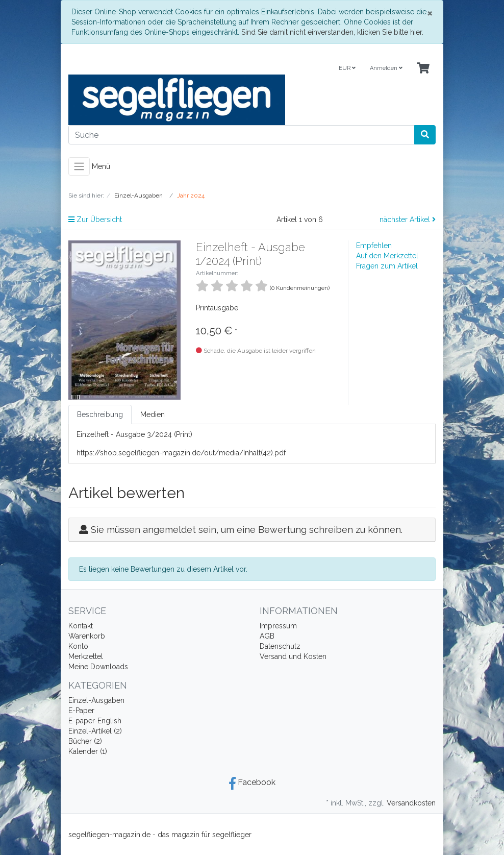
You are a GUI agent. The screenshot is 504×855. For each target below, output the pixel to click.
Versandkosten (411, 803)
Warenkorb (87, 636)
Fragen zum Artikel (387, 266)
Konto (78, 646)
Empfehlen (374, 246)
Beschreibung (100, 414)
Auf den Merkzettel (387, 256)
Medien (153, 414)
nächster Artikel (408, 219)
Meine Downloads (98, 667)
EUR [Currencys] (347, 68)
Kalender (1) (88, 751)
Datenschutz (280, 646)
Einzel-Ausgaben (96, 700)
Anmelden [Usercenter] (386, 68)
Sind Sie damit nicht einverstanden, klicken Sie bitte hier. (332, 32)
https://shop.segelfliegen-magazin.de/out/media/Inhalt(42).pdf (181, 453)
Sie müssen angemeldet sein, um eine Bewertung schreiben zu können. (247, 530)
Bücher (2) (85, 741)
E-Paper (81, 711)
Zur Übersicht (95, 219)
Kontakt (81, 626)
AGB (267, 636)
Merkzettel (86, 656)
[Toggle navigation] (79, 166)
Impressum (278, 626)
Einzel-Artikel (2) (95, 731)
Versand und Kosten (293, 656)
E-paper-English (95, 721)
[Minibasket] (423, 69)
